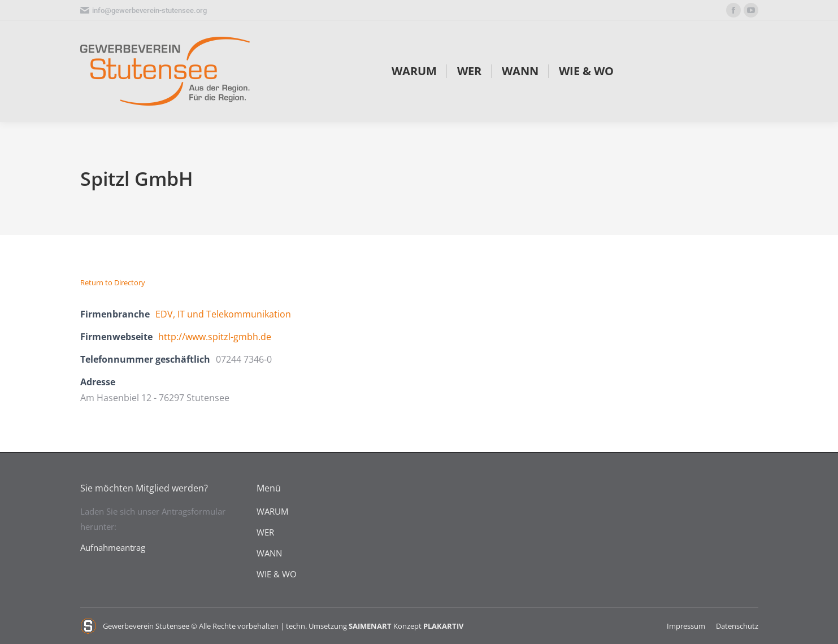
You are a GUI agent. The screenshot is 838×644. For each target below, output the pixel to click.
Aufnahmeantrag (113, 547)
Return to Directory (113, 282)
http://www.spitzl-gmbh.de (215, 337)
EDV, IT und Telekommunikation (223, 314)
